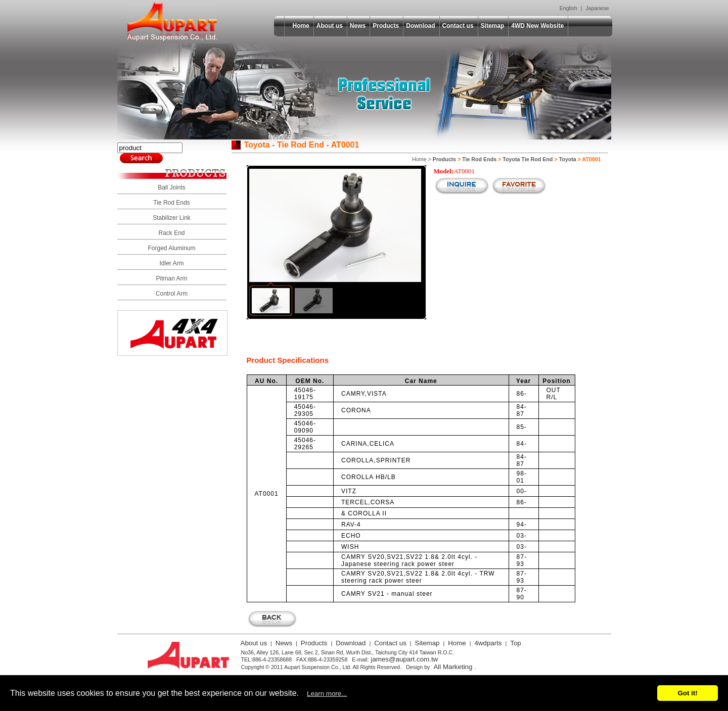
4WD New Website (537, 26)
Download (420, 26)
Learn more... (327, 694)
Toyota (567, 159)
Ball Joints (172, 187)
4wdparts (488, 643)
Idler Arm (171, 263)
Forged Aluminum (171, 248)
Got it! (687, 693)
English (568, 8)
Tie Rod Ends (171, 203)
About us (330, 26)
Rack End (171, 233)
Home (301, 26)
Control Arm (172, 294)
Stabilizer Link (172, 218)
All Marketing (453, 667)
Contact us (458, 26)
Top (516, 643)
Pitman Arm (171, 278)
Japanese (597, 8)
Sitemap (493, 26)
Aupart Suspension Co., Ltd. (172, 22)
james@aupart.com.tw (404, 659)
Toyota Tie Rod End (528, 159)
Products (386, 26)
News (358, 26)
